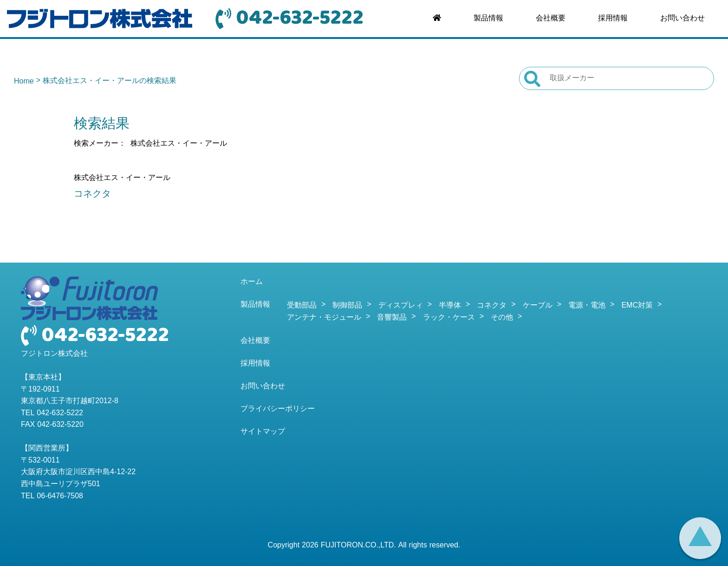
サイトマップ (263, 432)
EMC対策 (637, 306)
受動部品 (302, 306)
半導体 (450, 306)
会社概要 (551, 19)
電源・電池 (587, 306)
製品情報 (488, 19)
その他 (502, 318)
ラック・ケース (449, 318)
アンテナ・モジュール (324, 318)
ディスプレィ (401, 306)
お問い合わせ (682, 19)
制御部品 (347, 306)
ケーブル (538, 306)
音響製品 (392, 318)
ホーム (252, 282)
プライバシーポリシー (278, 409)
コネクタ (92, 194)
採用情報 (613, 19)
